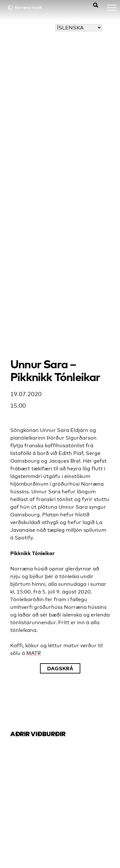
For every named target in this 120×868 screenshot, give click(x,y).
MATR (34, 653)
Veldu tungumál (82, 20)
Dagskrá (60, 668)
